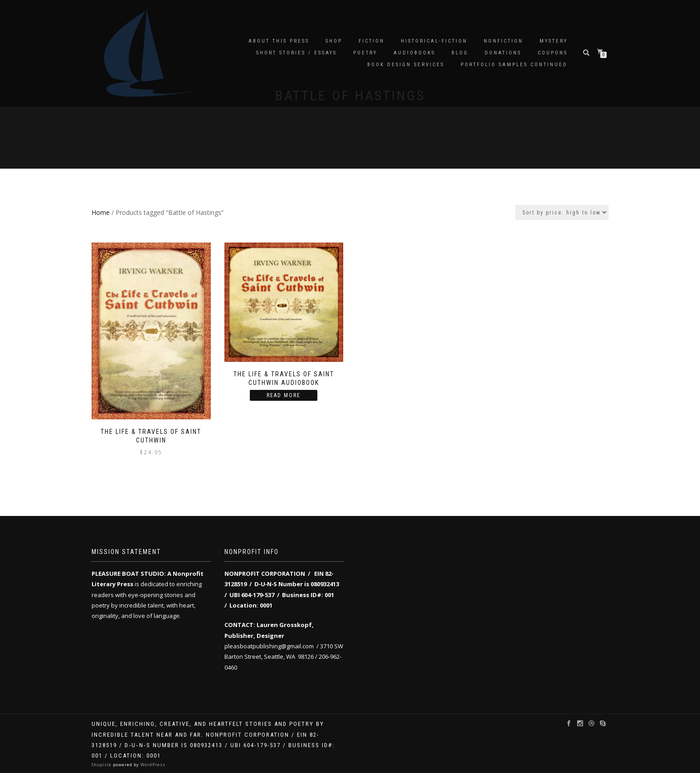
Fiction (372, 41)
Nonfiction (503, 41)
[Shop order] (562, 212)
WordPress (152, 765)
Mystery (554, 41)
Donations (503, 53)
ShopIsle (102, 765)
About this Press (279, 41)
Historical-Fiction (434, 41)
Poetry (365, 53)
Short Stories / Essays (297, 53)
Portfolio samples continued (514, 65)
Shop (334, 41)
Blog (460, 53)
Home (101, 212)
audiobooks (414, 53)
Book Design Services (406, 65)
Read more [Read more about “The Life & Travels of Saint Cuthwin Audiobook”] (284, 395)
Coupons (553, 53)
